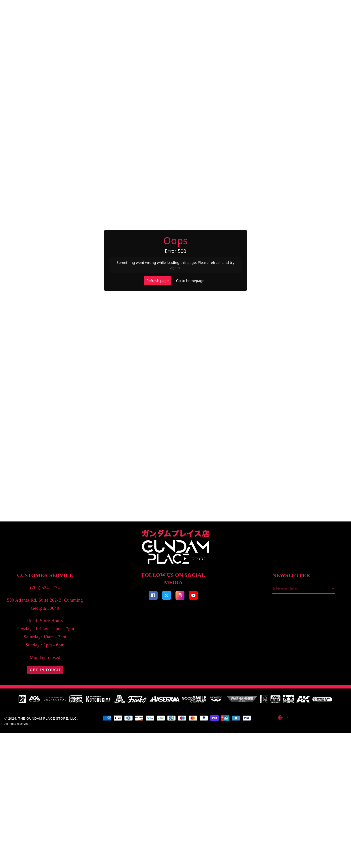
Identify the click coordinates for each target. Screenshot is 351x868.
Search (47, 10)
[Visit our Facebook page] (180, 813)
